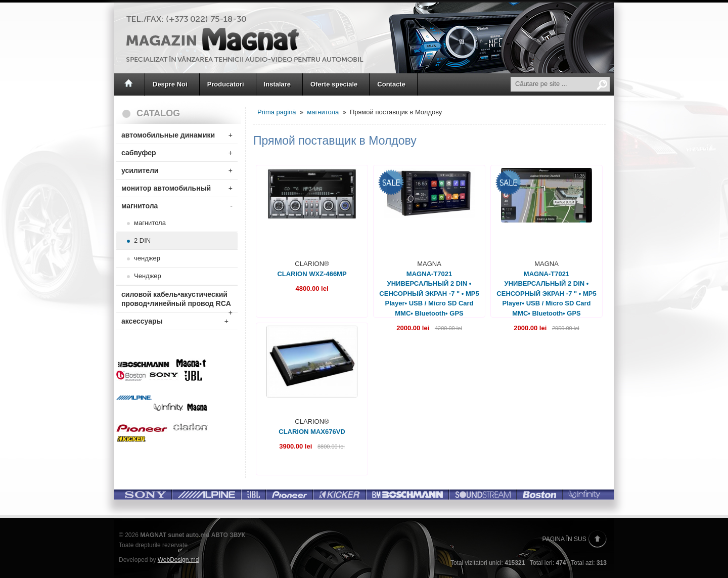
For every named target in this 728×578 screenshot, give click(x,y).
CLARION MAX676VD (312, 432)
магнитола (177, 206)
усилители (177, 170)
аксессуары (175, 321)
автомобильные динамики (177, 135)
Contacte (391, 84)
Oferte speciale (334, 84)
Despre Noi (170, 84)
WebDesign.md (178, 560)
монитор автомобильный (177, 188)
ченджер (147, 258)
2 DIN (142, 240)
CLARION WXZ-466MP (312, 274)
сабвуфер (177, 153)
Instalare (277, 84)
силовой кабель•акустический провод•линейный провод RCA (177, 301)
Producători (226, 84)
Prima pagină (277, 112)
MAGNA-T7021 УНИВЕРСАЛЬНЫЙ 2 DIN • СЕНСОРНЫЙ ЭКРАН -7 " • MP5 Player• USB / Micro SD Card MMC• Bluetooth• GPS (429, 294)
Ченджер (148, 276)
